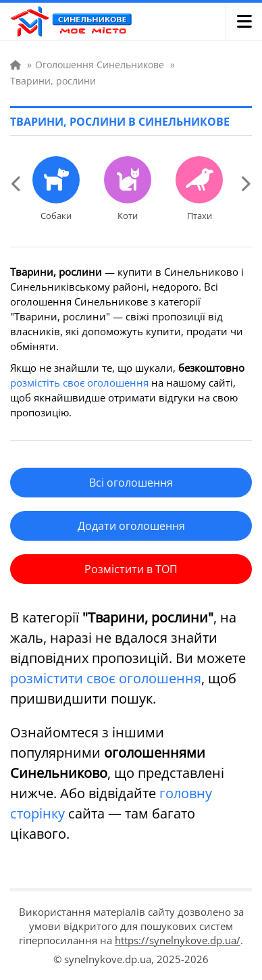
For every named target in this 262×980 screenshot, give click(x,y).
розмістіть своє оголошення (79, 383)
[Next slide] (245, 183)
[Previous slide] (17, 183)
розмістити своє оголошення (106, 678)
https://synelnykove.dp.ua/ (178, 940)
